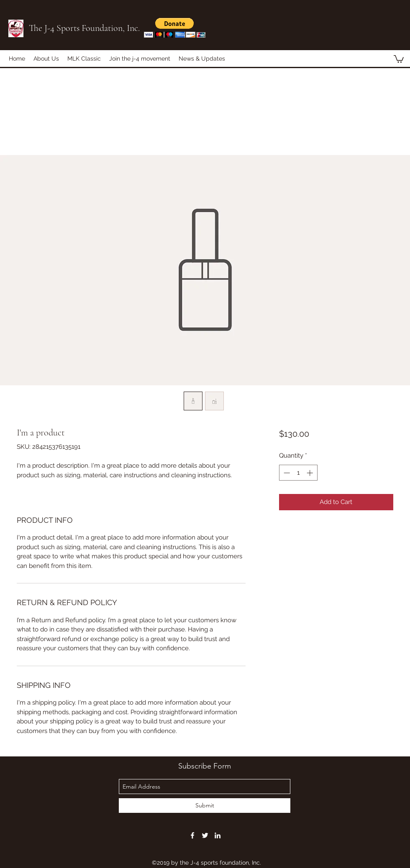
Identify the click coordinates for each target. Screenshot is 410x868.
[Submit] (205, 806)
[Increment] (311, 473)
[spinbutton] (298, 473)
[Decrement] (286, 473)
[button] (175, 28)
